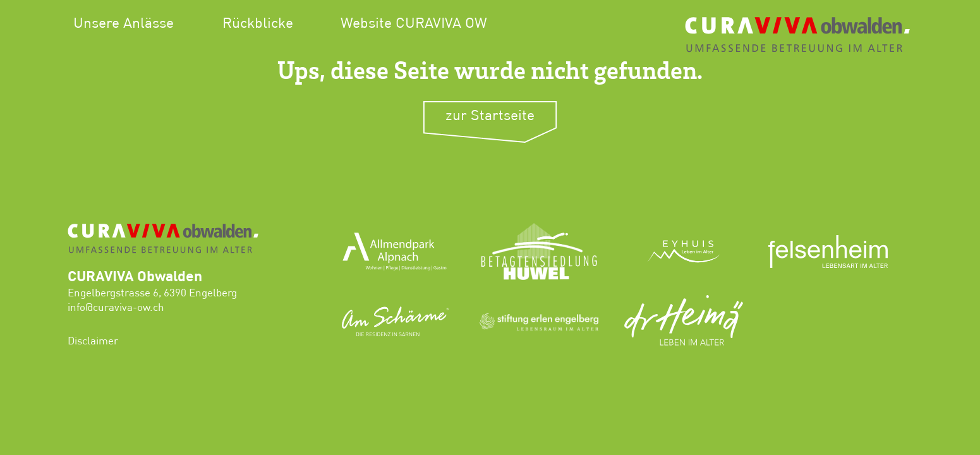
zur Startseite (490, 116)
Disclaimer (93, 342)
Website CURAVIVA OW (414, 24)
